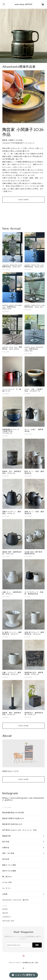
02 (40, 60)
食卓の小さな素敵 (9, 871)
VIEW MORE (23, 200)
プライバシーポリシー (15, 963)
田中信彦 (6, 859)
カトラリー (7, 888)
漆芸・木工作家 (8, 853)
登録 (37, 945)
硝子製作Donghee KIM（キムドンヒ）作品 (19, 830)
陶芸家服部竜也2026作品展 (13, 813)
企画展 (5, 894)
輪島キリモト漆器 (9, 865)
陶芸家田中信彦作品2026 (12, 824)
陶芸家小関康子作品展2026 (13, 818)
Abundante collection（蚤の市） (16, 900)
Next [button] (42, 97)
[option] (23, 36)
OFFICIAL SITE (8, 921)
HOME (5, 909)
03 (44, 60)
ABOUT (5, 913)
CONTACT (7, 917)
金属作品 (6, 847)
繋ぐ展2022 (7, 877)
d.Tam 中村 (7, 882)
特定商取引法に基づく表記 (30, 963)
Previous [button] (5, 97)
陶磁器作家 (7, 836)
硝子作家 (6, 842)
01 (37, 60)
